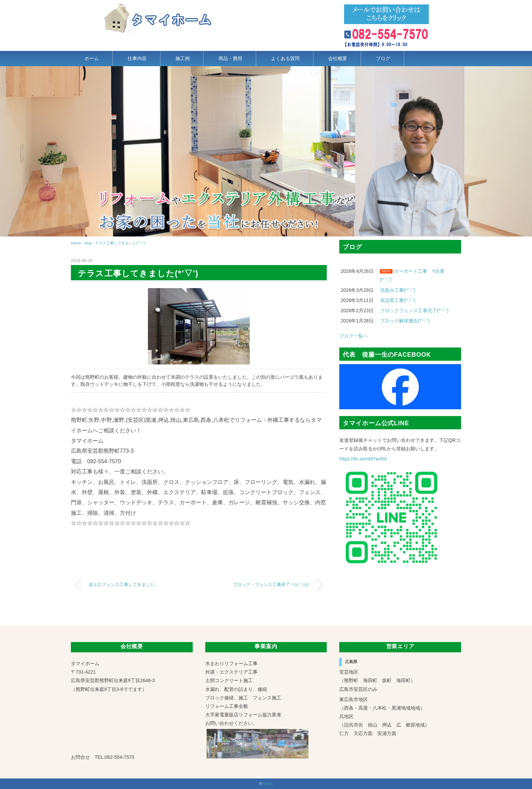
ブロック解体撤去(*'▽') (405, 321)
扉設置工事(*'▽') (398, 300)
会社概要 (338, 58)
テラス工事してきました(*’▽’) (120, 243)
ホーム (92, 58)
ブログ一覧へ (354, 336)
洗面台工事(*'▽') (398, 290)
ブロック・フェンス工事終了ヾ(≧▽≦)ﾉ (271, 585)
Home (267, 784)
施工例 (183, 58)
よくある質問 (285, 58)
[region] (266, 151)
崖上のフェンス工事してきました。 (124, 585)
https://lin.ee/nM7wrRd (363, 459)
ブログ (383, 58)
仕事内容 (137, 58)
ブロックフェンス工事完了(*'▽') (414, 311)
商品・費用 (230, 58)
